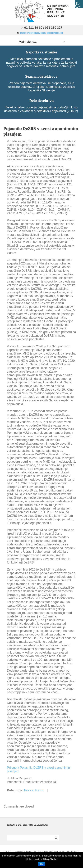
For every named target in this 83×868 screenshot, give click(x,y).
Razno (40, 790)
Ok (41, 864)
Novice (29, 790)
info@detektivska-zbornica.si (42, 33)
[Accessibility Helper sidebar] (79, 4)
